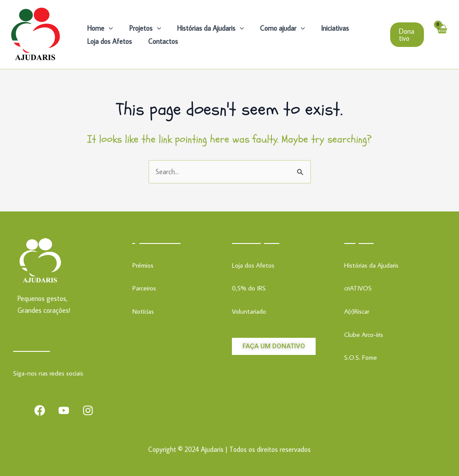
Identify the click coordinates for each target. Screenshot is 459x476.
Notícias (143, 311)
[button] (406, 35)
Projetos (142, 28)
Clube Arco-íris (364, 335)
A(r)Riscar (357, 311)
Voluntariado (249, 311)
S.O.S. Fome (361, 357)
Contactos (160, 41)
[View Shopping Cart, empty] (441, 34)
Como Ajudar (256, 239)
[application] (108, 28)
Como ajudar (276, 28)
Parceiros (144, 288)
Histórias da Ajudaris (205, 28)
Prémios (143, 265)
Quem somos (157, 239)
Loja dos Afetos (109, 41)
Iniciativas (326, 28)
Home (99, 28)
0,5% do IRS (249, 288)
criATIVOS (358, 288)
